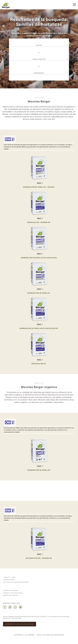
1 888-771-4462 (9, 577)
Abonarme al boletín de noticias (20, 624)
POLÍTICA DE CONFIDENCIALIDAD (16, 582)
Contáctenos (9, 580)
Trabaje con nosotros (13, 593)
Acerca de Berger (11, 590)
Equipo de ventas (10, 595)
